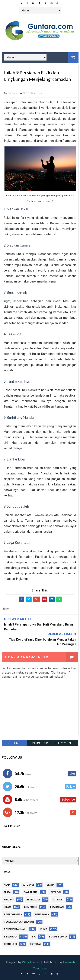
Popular (40, 743)
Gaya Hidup (31, 892)
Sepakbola (11, 937)
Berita (51, 885)
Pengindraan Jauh (16, 929)
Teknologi (10, 944)
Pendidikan (42, 915)
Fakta (7, 892)
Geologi (56, 892)
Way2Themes (31, 962)
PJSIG (44, 929)
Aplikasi (28, 885)
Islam (41, 93)
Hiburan (9, 900)
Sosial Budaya (58, 937)
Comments (65, 743)
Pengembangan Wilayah (19, 922)
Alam (7, 885)
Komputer (31, 907)
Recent (14, 743)
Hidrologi (33, 900)
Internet (58, 900)
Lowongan (57, 907)
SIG (34, 937)
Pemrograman (13, 915)
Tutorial (36, 944)
